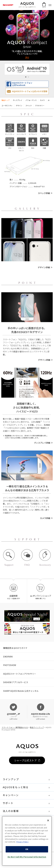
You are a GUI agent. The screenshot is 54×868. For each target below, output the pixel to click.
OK (27, 860)
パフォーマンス (31, 100)
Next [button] (51, 69)
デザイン (19, 105)
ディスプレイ (17, 100)
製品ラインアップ (37, 727)
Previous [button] (3, 69)
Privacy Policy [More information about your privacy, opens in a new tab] (22, 853)
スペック (29, 105)
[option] (27, 69)
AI (49, 100)
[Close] (48, 831)
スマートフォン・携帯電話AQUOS (15, 727)
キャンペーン (27, 796)
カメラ (42, 100)
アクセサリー (40, 105)
